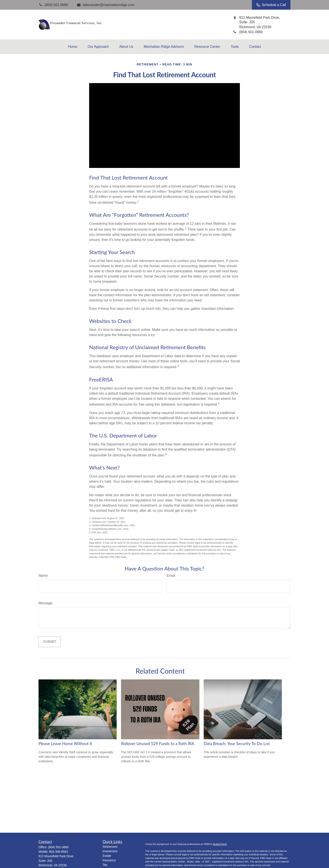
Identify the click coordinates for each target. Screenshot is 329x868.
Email (171, 576)
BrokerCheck (220, 844)
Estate (107, 856)
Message (46, 603)
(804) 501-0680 (58, 847)
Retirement (110, 847)
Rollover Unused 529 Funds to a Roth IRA (158, 744)
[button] (73, 47)
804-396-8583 (58, 852)
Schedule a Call (271, 5)
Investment (110, 851)
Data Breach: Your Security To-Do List (237, 744)
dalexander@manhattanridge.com (106, 5)
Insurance (109, 860)
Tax (105, 865)
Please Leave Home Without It (65, 744)
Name (43, 576)
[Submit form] (50, 642)
